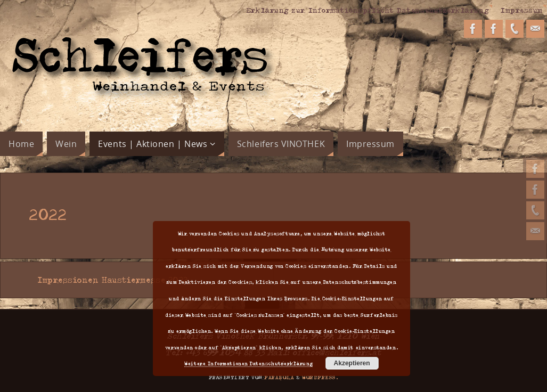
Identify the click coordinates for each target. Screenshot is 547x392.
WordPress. (320, 377)
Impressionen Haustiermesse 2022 (109, 280)
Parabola (279, 377)
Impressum (522, 10)
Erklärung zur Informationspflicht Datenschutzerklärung (368, 10)
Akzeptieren (352, 363)
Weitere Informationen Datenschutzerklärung (248, 363)
